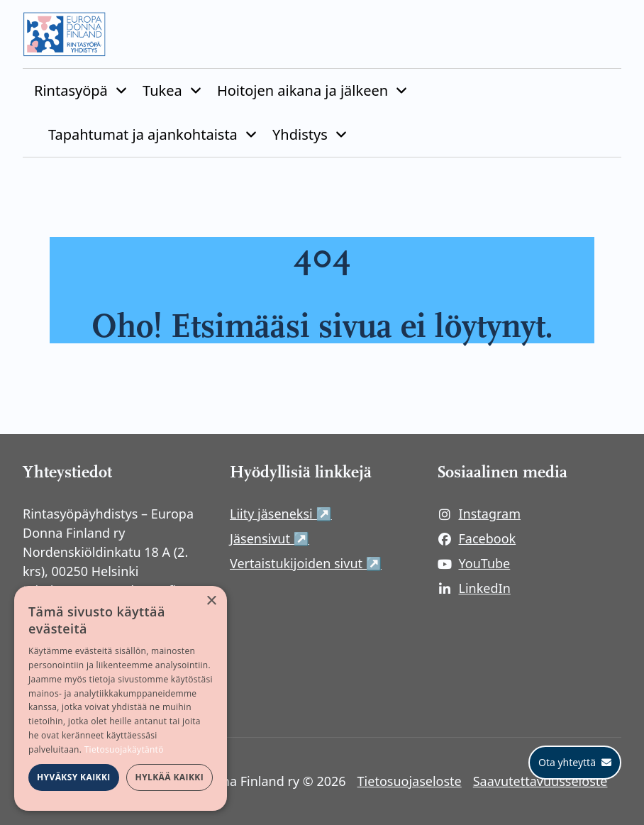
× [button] (211, 601)
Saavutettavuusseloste (540, 781)
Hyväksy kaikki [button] (74, 777)
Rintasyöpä (71, 90)
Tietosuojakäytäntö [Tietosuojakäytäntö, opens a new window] (124, 749)
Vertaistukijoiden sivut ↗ (322, 563)
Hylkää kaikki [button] (170, 777)
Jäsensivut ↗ (322, 538)
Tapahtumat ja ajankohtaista (143, 134)
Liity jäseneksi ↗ (322, 513)
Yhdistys (300, 134)
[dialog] (121, 698)
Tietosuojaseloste (410, 781)
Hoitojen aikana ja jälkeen (302, 90)
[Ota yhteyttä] (575, 763)
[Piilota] (120, 91)
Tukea (162, 90)
